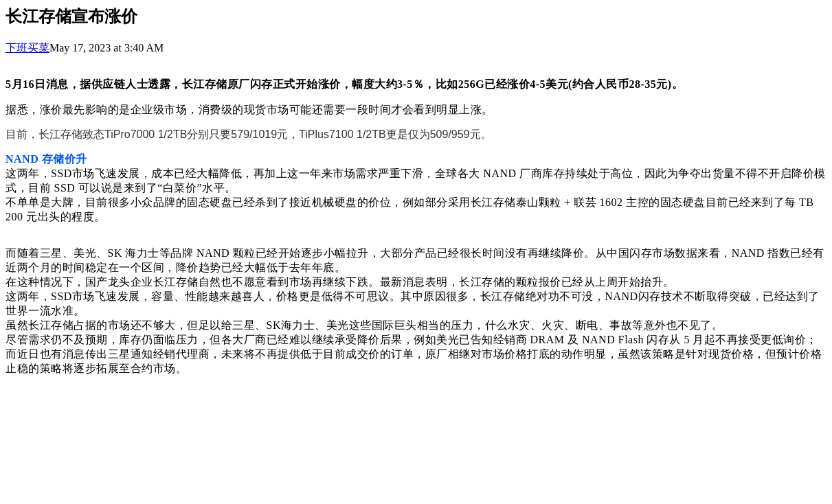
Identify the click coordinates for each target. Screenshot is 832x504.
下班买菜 (27, 48)
